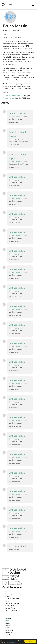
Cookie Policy (10, 606)
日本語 (8, 635)
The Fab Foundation (12, 603)
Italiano (8, 628)
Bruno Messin (15, 117)
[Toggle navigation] (33, 5)
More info (14, 642)
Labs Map (9, 594)
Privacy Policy (10, 608)
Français (8, 625)
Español (8, 623)
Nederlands (9, 630)
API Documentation (12, 598)
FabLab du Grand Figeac (11, 96)
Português (9, 632)
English (8, 621)
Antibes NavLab (9, 98)
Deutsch (8, 618)
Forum (8, 601)
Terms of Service (11, 610)
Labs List (8, 591)
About (8, 596)
